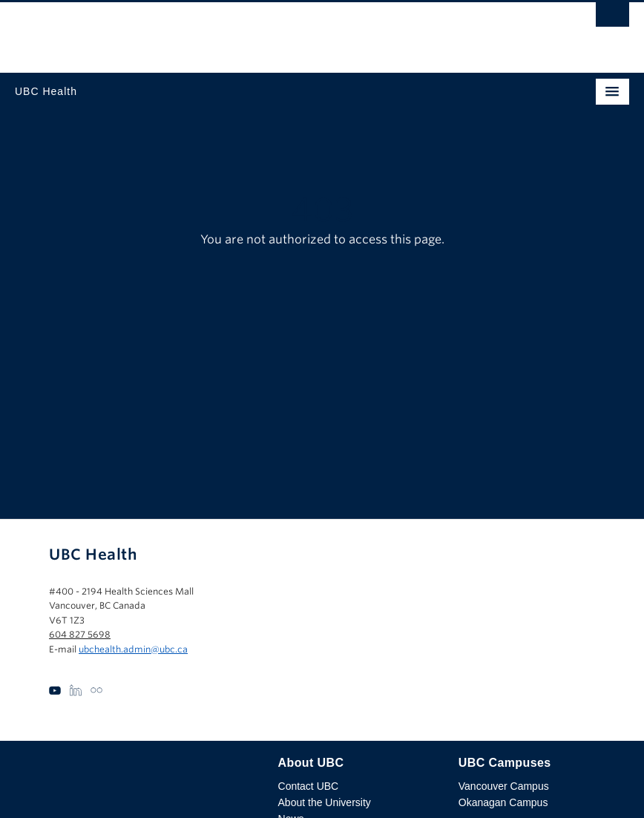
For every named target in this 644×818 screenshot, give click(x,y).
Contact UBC (309, 786)
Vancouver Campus (504, 786)
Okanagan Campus (503, 802)
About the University (325, 802)
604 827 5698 (80, 634)
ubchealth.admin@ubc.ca (133, 649)
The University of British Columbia (230, 30)
